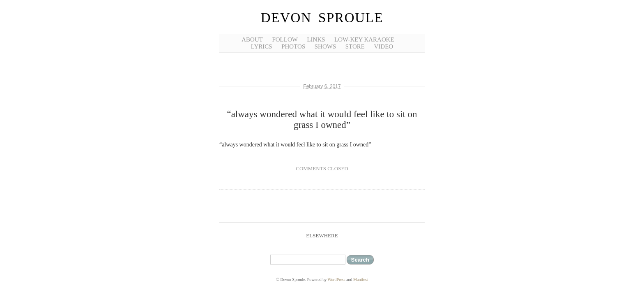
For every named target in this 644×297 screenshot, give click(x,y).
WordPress (337, 280)
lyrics (262, 46)
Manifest (361, 280)
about (252, 39)
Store (355, 46)
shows (325, 46)
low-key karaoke (364, 39)
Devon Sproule (322, 18)
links (316, 39)
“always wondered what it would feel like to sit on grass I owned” (322, 119)
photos (293, 46)
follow (285, 39)
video (384, 46)
